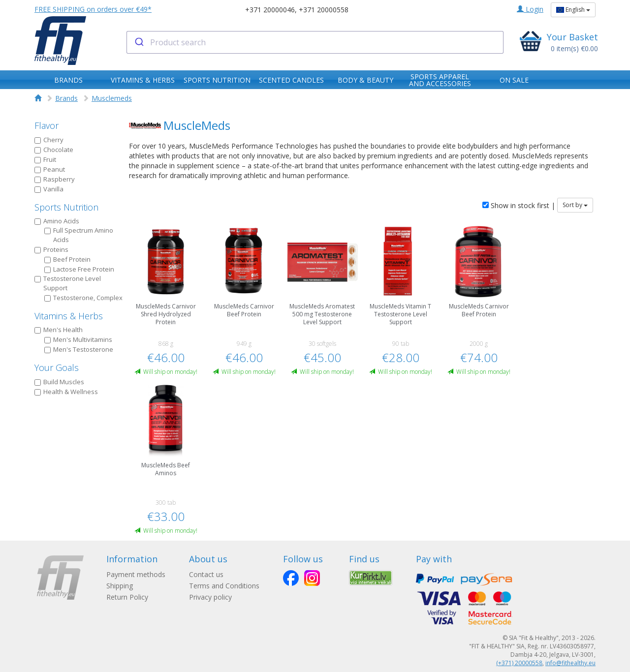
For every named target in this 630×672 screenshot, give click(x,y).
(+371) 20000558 (519, 663)
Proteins (51, 249)
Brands (66, 98)
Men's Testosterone (79, 349)
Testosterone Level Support (68, 283)
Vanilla (49, 189)
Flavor (47, 125)
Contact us (206, 574)
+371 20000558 (324, 10)
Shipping (120, 586)
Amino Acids (57, 221)
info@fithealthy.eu (570, 663)
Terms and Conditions (224, 586)
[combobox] (315, 42)
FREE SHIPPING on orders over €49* (93, 9)
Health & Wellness (66, 392)
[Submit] (139, 42)
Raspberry (55, 179)
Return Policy (127, 597)
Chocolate (54, 150)
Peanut (50, 169)
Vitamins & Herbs (69, 316)
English (573, 10)
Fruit (45, 159)
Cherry (49, 140)
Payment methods (136, 574)
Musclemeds (112, 98)
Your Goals (57, 367)
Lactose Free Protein (79, 269)
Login (530, 9)
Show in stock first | (519, 205)
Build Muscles (59, 382)
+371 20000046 (270, 10)
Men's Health (59, 330)
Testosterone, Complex (83, 298)
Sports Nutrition (66, 207)
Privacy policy (210, 597)
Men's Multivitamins (78, 339)
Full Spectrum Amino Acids (79, 235)
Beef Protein (67, 259)
